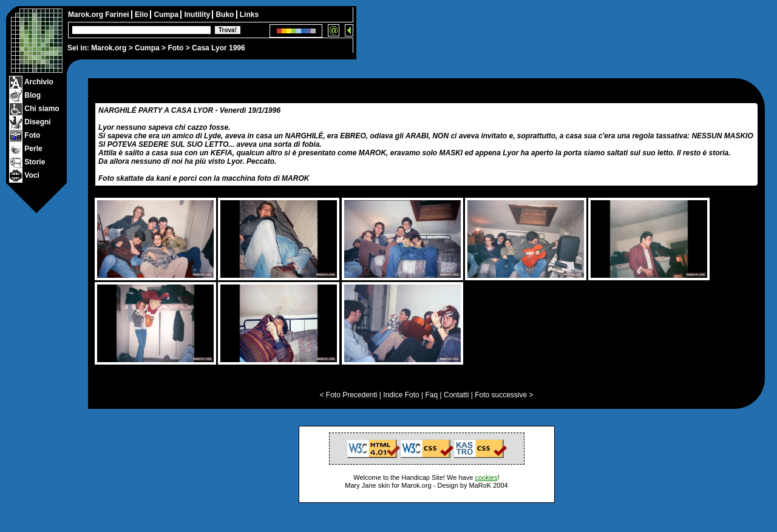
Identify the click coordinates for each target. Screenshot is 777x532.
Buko (226, 15)
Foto (175, 48)
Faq (432, 395)
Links (249, 15)
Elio (142, 15)
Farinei (118, 15)
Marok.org (109, 48)
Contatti (456, 395)
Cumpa (147, 48)
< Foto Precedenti (348, 395)
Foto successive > (504, 395)
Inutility (198, 15)
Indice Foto (401, 395)
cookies (486, 477)
